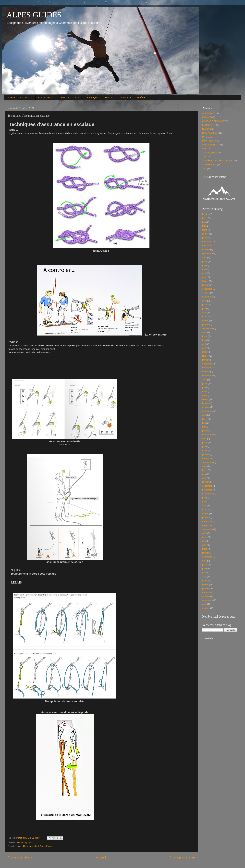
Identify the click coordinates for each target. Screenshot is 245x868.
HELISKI (207, 129)
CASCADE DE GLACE (214, 121)
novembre (207, 246)
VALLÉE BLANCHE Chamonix (217, 161)
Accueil (11, 98)
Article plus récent (20, 857)
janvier (206, 214)
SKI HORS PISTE (211, 149)
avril (204, 273)
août (204, 257)
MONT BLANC (209, 141)
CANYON (64, 98)
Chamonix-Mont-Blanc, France (38, 846)
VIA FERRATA (46, 98)
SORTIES (110, 98)
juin (204, 222)
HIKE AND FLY (210, 133)
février (205, 234)
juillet (205, 218)
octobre (206, 250)
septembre (208, 253)
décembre (207, 242)
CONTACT (125, 98)
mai (204, 226)
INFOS (206, 137)
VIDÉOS (141, 98)
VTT (77, 98)
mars (205, 230)
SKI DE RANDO (210, 145)
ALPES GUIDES (34, 15)
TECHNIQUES (92, 98)
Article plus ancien (182, 857)
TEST (205, 157)
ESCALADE (26, 98)
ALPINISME (208, 113)
